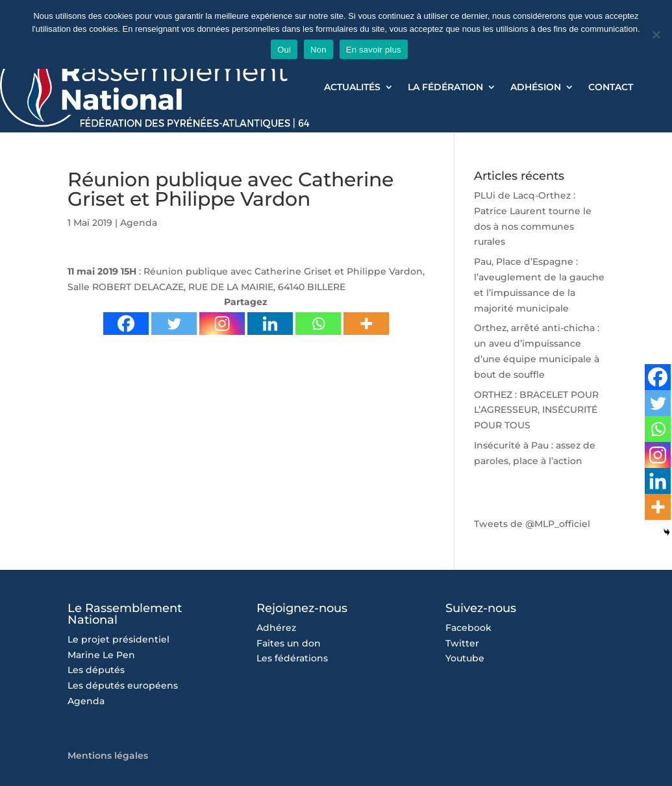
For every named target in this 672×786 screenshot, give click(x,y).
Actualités (352, 88)
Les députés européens (123, 685)
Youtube (465, 658)
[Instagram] (222, 324)
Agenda (139, 223)
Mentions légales (108, 755)
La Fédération (445, 88)
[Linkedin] (270, 324)
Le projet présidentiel (118, 639)
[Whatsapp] (318, 324)
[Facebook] (126, 324)
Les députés (96, 670)
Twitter (462, 643)
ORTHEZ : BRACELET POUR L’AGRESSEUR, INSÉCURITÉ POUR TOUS (536, 410)
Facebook (468, 628)
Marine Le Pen (101, 655)
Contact (611, 88)
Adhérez (276, 628)
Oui (284, 50)
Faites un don (289, 643)
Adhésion (536, 88)
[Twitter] (174, 324)
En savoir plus (374, 50)
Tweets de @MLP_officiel (532, 524)
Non (318, 50)
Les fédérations (292, 658)
